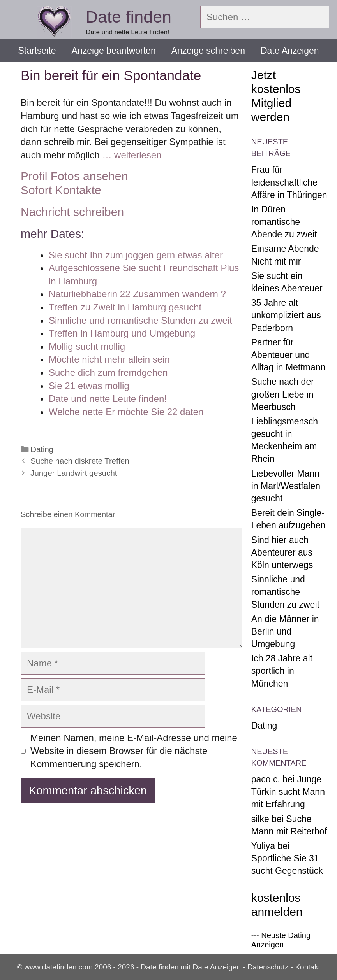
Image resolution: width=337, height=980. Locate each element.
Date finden (129, 17)
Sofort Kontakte (61, 190)
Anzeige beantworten (114, 51)
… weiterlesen (132, 155)
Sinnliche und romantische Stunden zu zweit (285, 592)
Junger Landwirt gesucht (74, 473)
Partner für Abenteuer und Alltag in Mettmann (288, 355)
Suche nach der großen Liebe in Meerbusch (283, 394)
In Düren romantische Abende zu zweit (284, 222)
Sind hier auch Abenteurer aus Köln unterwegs (282, 552)
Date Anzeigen (290, 51)
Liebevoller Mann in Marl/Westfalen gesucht (286, 486)
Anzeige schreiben (208, 51)
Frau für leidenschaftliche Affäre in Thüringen (289, 182)
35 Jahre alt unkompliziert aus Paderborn (286, 315)
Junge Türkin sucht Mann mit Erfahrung (288, 792)
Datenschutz (268, 967)
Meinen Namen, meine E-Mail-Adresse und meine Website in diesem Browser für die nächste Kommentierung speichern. (134, 751)
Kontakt (307, 967)
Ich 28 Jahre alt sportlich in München (282, 671)
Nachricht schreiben (72, 212)
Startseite (37, 51)
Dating (42, 449)
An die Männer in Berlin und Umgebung (285, 631)
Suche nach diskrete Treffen (80, 461)
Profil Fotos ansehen (74, 176)
